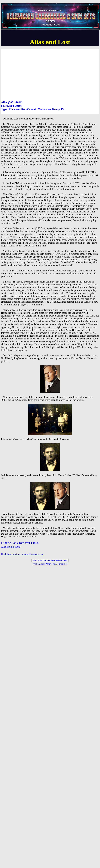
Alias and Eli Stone (11, 547)
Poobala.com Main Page (44, 564)
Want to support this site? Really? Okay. (50, 560)
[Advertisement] (26, 74)
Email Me (63, 564)
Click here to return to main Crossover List (22, 554)
